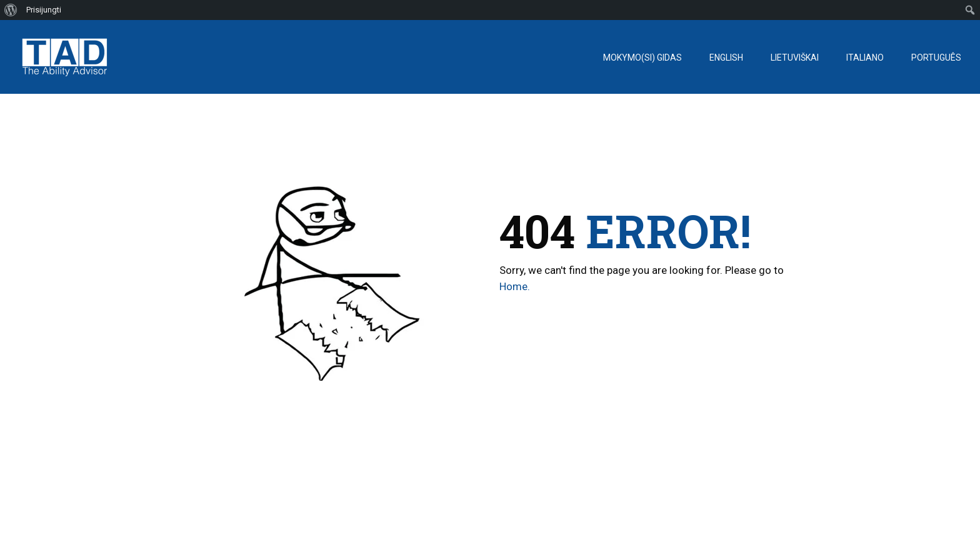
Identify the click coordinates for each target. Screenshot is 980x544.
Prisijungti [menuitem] (44, 10)
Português (936, 58)
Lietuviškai (795, 58)
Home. (515, 286)
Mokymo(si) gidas (642, 58)
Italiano (865, 58)
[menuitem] (11, 10)
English (726, 58)
